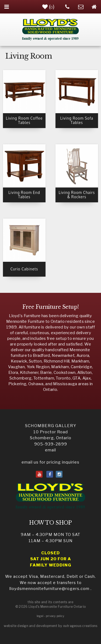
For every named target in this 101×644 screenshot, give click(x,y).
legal (40, 616)
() (48, 7)
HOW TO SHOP (50, 523)
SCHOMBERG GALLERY (51, 426)
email (50, 450)
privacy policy (55, 616)
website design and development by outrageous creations (51, 626)
